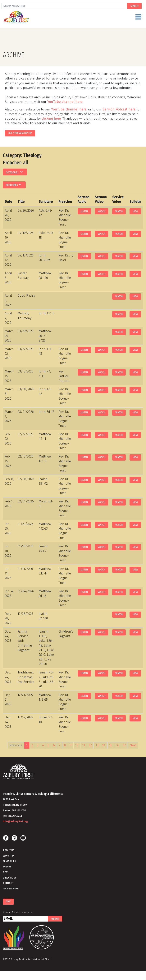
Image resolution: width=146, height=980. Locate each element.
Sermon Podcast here (119, 109)
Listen (84, 211)
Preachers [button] (14, 185)
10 (77, 745)
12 (90, 745)
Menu (82, 19)
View (135, 211)
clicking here (51, 119)
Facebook (6, 838)
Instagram (14, 838)
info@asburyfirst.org (15, 821)
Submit (55, 919)
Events (7, 867)
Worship (8, 856)
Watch (102, 211)
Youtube (23, 838)
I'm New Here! (11, 889)
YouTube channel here (65, 102)
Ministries (9, 861)
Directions (10, 878)
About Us (9, 850)
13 (97, 745)
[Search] (64, 6)
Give (5, 872)
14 (104, 745)
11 (84, 745)
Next (133, 745)
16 (117, 745)
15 (111, 745)
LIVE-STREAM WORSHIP (20, 133)
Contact (8, 883)
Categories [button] (15, 172)
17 (124, 745)
